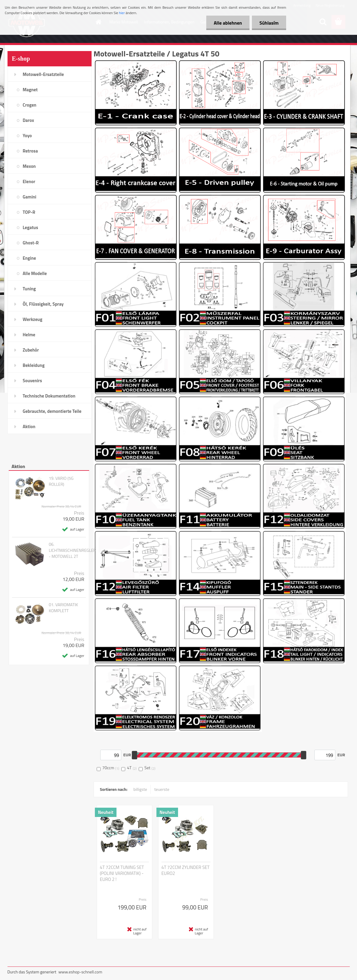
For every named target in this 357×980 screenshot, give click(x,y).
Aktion (29, 426)
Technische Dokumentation (49, 396)
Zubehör (31, 350)
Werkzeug (33, 319)
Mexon (29, 166)
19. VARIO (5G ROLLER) (61, 481)
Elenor (29, 181)
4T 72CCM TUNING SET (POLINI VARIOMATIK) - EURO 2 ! (122, 873)
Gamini (30, 197)
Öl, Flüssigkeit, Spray (43, 304)
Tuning (29, 289)
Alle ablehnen (228, 23)
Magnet (30, 90)
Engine (29, 258)
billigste (140, 789)
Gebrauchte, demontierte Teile (52, 411)
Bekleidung (34, 365)
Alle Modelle (35, 273)
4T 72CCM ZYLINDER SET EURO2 (186, 870)
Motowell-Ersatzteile (43, 74)
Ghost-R (31, 243)
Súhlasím (269, 23)
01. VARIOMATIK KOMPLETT (63, 608)
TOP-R (29, 212)
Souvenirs (32, 381)
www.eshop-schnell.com (80, 972)
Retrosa (30, 151)
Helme (29, 335)
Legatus (30, 227)
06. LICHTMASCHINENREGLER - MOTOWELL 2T (72, 550)
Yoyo (27, 136)
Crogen (30, 105)
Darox (29, 120)
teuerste (162, 789)
